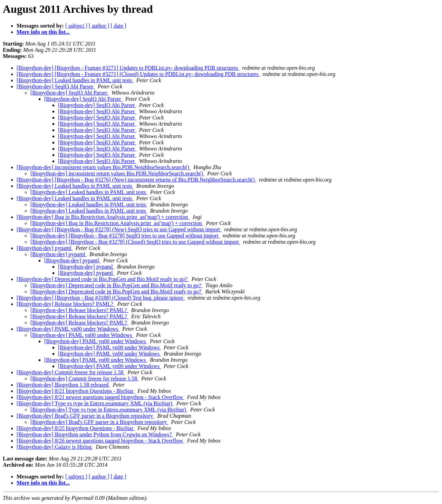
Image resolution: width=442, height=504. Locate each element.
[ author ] (99, 26)
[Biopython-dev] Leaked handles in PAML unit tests (75, 80)
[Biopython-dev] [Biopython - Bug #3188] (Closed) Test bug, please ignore (101, 298)
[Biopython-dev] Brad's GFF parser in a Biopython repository (85, 416)
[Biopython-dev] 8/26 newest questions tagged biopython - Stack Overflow (100, 441)
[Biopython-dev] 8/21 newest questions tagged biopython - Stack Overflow (100, 397)
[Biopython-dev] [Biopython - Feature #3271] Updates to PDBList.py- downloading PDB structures (128, 68)
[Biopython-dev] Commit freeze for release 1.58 (71, 372)
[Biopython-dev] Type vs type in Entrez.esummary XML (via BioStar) (95, 403)
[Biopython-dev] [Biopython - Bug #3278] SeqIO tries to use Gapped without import (125, 236)
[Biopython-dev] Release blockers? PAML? (66, 304)
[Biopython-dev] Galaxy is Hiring (55, 447)
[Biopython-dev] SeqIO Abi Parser (56, 86)
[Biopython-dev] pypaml (45, 248)
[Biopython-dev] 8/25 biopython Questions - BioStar (76, 428)
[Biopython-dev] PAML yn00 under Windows (68, 329)
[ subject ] (76, 26)
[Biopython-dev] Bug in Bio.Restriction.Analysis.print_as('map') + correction (103, 217)
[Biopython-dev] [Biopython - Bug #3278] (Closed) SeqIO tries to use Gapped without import (135, 242)
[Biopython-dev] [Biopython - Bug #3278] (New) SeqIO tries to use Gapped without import (119, 229)
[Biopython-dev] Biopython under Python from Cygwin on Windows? (95, 434)
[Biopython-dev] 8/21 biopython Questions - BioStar (76, 391)
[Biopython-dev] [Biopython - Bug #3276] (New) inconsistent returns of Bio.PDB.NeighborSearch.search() (136, 180)
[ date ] (118, 26)
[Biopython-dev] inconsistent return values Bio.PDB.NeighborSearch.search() (104, 167)
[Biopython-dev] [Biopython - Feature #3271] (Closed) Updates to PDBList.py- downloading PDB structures (138, 74)
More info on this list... (43, 32)
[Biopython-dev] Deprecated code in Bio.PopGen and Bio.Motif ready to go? (103, 279)
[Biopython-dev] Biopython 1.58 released (63, 385)
